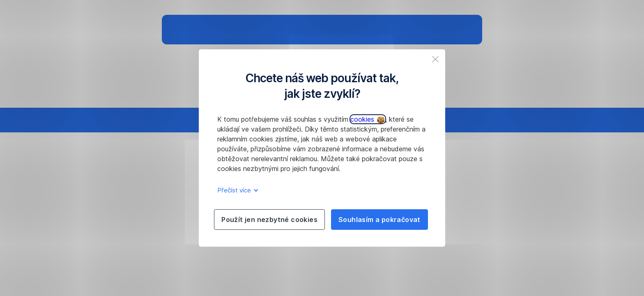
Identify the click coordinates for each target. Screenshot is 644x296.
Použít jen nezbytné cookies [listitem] (269, 220)
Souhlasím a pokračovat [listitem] (379, 220)
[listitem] (435, 59)
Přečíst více (236, 190)
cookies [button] (367, 119)
